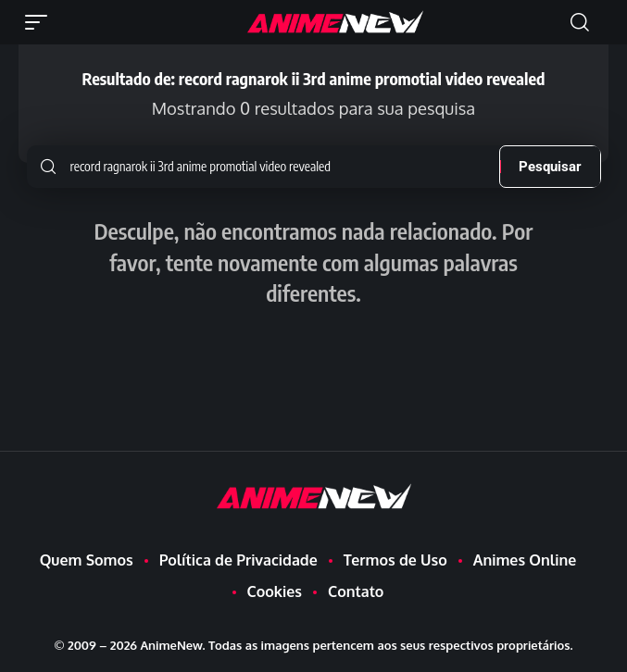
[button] (41, 22)
